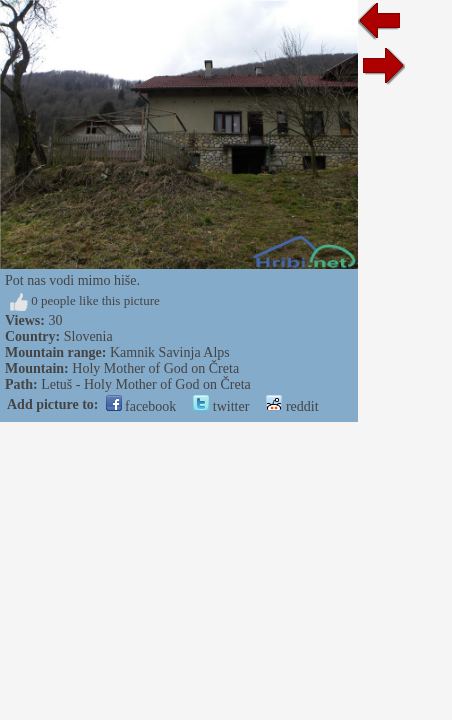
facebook (141, 406)
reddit (292, 406)
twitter (221, 406)
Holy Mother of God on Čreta (155, 368)
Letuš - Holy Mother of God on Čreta (146, 384)
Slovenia (88, 336)
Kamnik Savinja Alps (170, 352)
